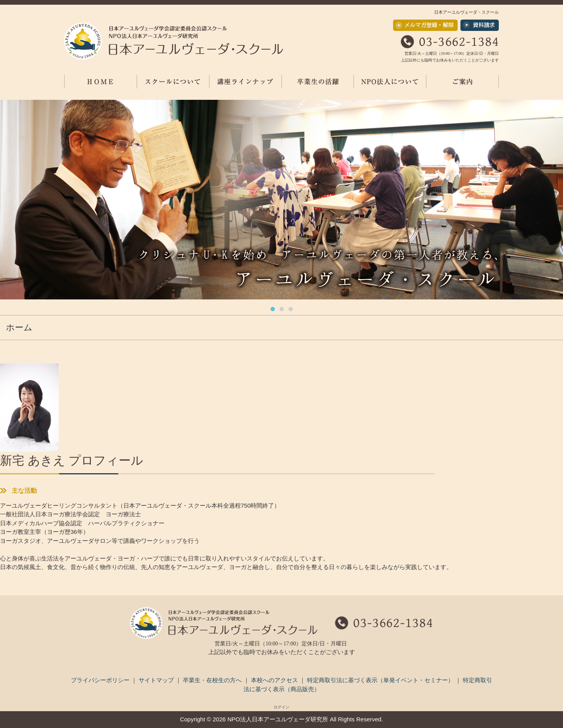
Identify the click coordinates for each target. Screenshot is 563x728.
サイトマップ (157, 680)
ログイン (281, 707)
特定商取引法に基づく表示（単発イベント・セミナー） (381, 680)
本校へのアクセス (275, 680)
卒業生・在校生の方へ (213, 680)
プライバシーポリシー (101, 680)
